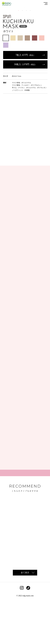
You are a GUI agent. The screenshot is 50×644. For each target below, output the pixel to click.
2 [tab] (23, 55)
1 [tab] (19, 55)
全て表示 (25, 617)
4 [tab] (31, 55)
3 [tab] (27, 55)
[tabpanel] (25, 30)
